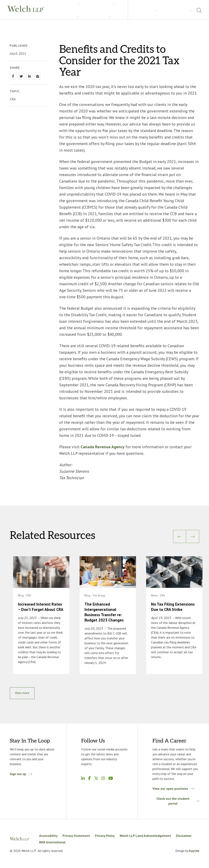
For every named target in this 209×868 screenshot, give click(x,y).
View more (22, 694)
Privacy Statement (76, 837)
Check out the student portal (173, 802)
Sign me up (18, 775)
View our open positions (170, 790)
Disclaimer (184, 837)
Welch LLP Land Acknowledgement (145, 837)
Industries (81, 10)
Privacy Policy (105, 837)
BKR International (52, 843)
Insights (101, 10)
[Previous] (180, 536)
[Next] (193, 536)
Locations (180, 10)
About (162, 10)
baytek (194, 852)
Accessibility (48, 837)
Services (60, 10)
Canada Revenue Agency (103, 447)
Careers (120, 10)
